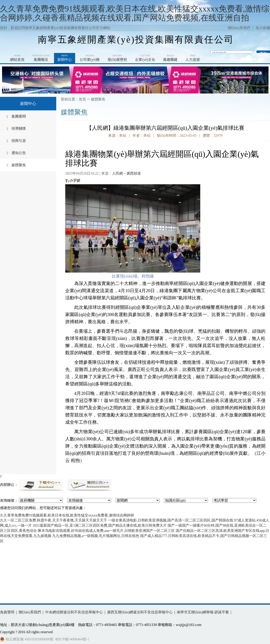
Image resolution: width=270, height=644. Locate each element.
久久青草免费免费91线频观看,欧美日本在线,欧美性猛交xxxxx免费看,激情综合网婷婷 (67, 515)
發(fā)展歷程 (117, 58)
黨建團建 (170, 58)
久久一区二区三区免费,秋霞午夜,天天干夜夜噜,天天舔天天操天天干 (54, 520)
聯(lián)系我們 (239, 28)
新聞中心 (65, 58)
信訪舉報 (17, 69)
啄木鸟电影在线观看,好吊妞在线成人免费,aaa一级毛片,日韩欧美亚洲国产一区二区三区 (106, 531)
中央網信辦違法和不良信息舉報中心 (74, 612)
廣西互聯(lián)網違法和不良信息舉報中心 (140, 612)
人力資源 (193, 58)
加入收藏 (263, 28)
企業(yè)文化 (145, 58)
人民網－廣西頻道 (126, 173)
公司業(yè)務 (90, 58)
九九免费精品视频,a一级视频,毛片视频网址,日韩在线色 (96, 536)
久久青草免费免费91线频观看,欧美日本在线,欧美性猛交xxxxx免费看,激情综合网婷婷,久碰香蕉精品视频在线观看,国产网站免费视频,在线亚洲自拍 (135, 13)
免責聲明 (7, 612)
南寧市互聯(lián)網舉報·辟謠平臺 (203, 612)
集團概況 (41, 58)
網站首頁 (17, 58)
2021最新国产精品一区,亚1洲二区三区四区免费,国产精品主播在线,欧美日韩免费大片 (100, 525)
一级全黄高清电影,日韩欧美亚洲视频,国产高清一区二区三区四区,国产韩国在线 (171, 520)
